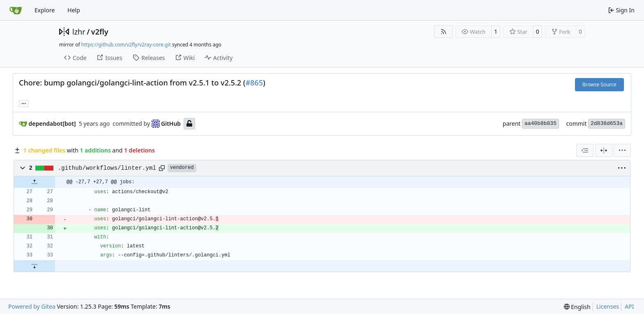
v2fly (100, 32)
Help (74, 10)
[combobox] (585, 150)
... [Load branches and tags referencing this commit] (24, 103)
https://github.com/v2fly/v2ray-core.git (126, 45)
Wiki (185, 58)
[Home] (16, 10)
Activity (218, 58)
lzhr (79, 32)
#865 (254, 83)
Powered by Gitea (32, 306)
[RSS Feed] (444, 32)
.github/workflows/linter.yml (107, 168)
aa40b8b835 (540, 124)
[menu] (622, 150)
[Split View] (604, 150)
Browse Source (599, 84)
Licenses (608, 306)
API (629, 306)
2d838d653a (607, 124)
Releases (149, 58)
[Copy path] (162, 168)
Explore (45, 10)
